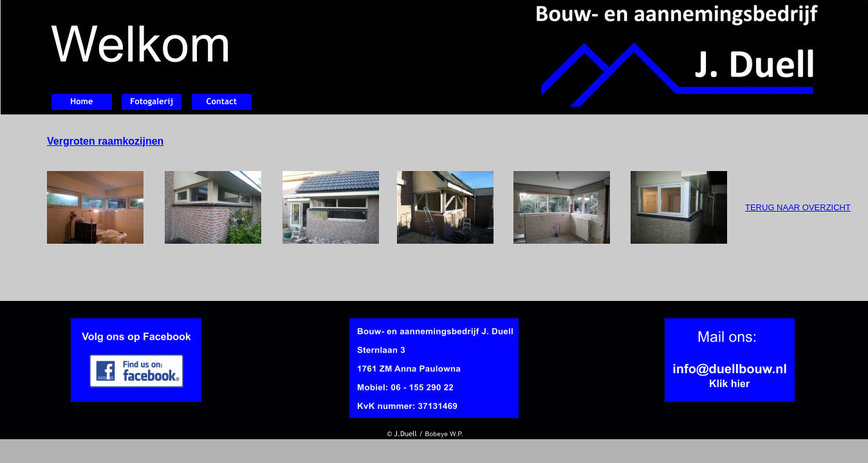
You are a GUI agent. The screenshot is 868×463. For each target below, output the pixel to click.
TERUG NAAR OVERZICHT (798, 207)
